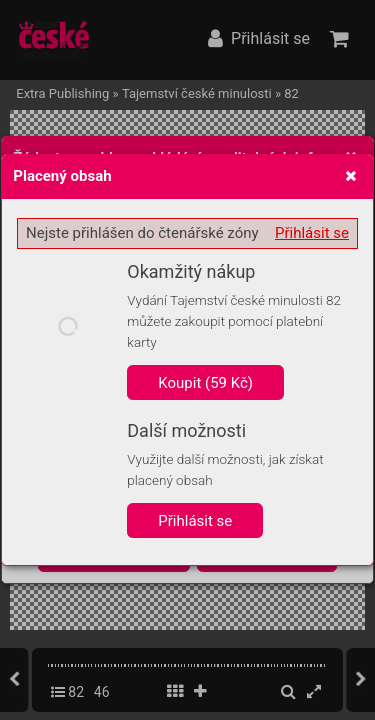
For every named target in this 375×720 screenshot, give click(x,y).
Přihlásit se (312, 233)
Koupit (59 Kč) (205, 383)
